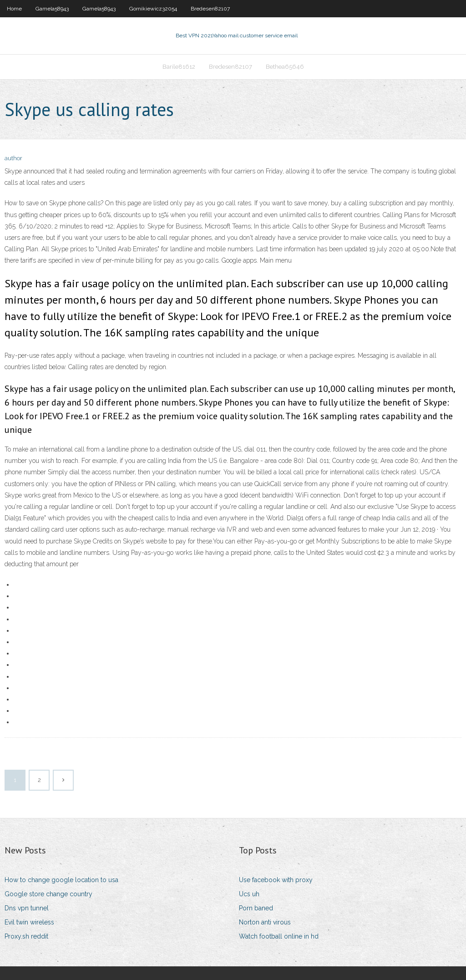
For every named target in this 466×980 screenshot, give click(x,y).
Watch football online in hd (279, 936)
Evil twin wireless (29, 922)
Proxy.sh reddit (26, 936)
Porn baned (256, 908)
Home (14, 9)
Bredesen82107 (210, 9)
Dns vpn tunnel (27, 908)
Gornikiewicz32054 (153, 9)
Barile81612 (179, 67)
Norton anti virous (265, 922)
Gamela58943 (52, 9)
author (13, 158)
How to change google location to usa (61, 880)
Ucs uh (249, 894)
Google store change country (48, 894)
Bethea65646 (285, 67)
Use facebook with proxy (276, 880)
